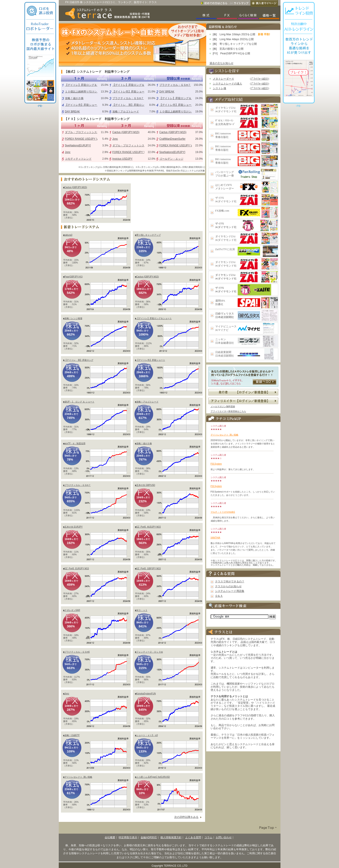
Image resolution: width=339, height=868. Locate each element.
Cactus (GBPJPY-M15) (126, 132)
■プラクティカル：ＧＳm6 (76, 652)
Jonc (68, 152)
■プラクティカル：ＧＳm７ (77, 485)
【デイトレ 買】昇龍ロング (130, 105)
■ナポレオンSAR (72, 610)
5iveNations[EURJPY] (78, 145)
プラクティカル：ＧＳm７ (128, 98)
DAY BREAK (73, 112)
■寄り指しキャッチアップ (148, 235)
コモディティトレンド (78, 159)
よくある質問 (193, 837)
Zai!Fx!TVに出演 (225, 249)
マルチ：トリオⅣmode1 (223, 512)
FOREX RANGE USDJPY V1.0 (83, 139)
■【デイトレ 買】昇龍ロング (78, 360)
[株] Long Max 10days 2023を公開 (234, 34)
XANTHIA (215, 538)
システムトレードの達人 (227, 84)
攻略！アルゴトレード (126, 112)
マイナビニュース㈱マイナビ (226, 328)
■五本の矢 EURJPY (73, 527)
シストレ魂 (219, 88)
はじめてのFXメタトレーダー (225, 187)
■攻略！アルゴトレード (147, 402)
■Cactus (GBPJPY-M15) (75, 187)
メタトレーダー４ (223, 79)
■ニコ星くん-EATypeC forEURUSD (153, 777)
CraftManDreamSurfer (172, 139)
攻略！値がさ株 (74, 98)
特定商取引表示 (128, 837)
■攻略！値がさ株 (143, 443)
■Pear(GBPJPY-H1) (73, 277)
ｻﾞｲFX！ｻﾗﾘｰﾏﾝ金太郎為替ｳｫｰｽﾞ (225, 122)
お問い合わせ (224, 837)
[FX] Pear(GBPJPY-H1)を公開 (232, 53)
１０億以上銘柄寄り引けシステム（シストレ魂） (94, 92)
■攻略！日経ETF (72, 735)
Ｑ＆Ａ (219, 596)
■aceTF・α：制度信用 (74, 443)
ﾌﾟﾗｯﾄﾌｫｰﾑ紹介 (260, 79)
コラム (208, 837)
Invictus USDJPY (122, 159)
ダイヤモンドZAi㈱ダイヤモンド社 (226, 110)
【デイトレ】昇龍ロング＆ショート (86, 85)
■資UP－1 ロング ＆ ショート (79, 402)
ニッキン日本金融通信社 (225, 341)
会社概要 (110, 837)
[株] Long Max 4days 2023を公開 (233, 39)
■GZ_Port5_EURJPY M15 (76, 569)
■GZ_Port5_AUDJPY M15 (148, 527)
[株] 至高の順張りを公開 (228, 49)
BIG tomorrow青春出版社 (223, 135)
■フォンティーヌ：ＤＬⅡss (149, 652)
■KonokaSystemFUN (145, 694)
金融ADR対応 (149, 837)
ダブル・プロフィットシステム (84, 132)
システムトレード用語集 (230, 591)
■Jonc (66, 694)
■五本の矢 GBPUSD (145, 485)
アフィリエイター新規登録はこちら (228, 411)
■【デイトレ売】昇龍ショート (150, 360)
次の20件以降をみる (186, 817)
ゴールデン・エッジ (171, 159)
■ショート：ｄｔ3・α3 (146, 735)
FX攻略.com (222, 211)
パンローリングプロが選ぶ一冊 (225, 174)
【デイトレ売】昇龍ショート (82, 105)
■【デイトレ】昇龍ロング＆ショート (153, 318)
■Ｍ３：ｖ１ (141, 610)
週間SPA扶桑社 (220, 302)
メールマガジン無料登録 (223, 406)
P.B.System (216, 464)
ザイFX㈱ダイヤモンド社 (226, 200)
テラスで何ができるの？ (230, 581)
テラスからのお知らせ (228, 586)
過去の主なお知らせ (221, 63)
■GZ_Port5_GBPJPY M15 (148, 569)
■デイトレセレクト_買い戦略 (78, 777)
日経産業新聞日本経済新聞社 (225, 354)
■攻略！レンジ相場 (73, 318)
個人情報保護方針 (171, 837)
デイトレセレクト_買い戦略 (225, 435)
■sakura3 (68, 235)
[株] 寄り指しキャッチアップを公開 (235, 44)
